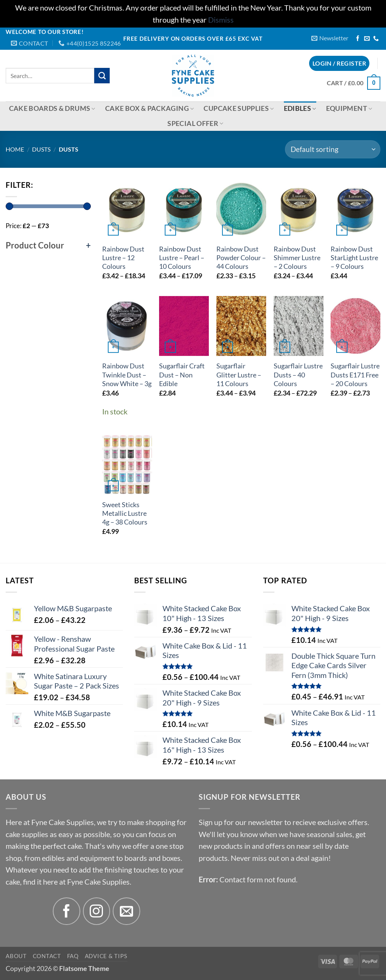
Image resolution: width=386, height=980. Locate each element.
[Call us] (376, 39)
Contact (47, 956)
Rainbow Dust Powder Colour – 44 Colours (241, 258)
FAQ (73, 956)
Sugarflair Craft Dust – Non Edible (182, 375)
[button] (330, 38)
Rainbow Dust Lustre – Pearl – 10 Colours (182, 258)
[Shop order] (333, 149)
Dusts (41, 149)
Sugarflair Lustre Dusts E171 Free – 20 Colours (355, 375)
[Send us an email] (367, 39)
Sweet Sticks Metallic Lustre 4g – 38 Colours (125, 513)
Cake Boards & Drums (52, 108)
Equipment (349, 108)
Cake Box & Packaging (150, 108)
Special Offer (195, 123)
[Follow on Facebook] (358, 39)
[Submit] (102, 76)
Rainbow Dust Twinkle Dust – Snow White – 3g (127, 375)
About (16, 956)
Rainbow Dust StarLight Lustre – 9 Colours (354, 258)
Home (15, 149)
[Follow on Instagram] (97, 911)
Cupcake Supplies (239, 108)
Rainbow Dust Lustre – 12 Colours (123, 258)
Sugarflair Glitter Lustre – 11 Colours (239, 375)
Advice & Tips (106, 956)
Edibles (300, 108)
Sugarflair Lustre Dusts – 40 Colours (298, 375)
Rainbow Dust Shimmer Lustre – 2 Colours (297, 258)
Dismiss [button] (221, 20)
